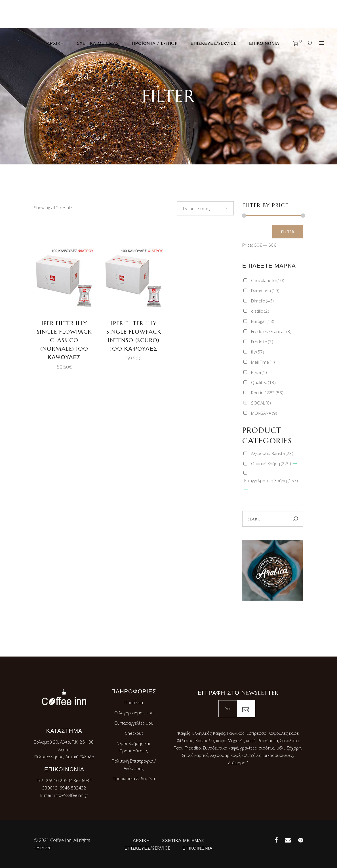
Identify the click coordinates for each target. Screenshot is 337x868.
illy (258, 352)
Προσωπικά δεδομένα (134, 778)
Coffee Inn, (61, 840)
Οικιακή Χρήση (271, 463)
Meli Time (263, 362)
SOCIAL (261, 403)
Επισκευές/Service (147, 848)
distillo (260, 311)
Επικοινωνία (197, 848)
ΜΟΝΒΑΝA (264, 413)
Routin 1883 (267, 393)
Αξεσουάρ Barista (272, 453)
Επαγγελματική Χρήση (271, 480)
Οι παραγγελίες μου (134, 723)
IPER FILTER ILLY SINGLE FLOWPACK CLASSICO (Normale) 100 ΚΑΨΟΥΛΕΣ (64, 340)
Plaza (259, 372)
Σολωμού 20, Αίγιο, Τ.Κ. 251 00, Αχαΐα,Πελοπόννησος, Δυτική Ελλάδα (64, 749)
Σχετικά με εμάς (183, 840)
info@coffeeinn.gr (71, 795)
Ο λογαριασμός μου (134, 713)
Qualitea (263, 382)
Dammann (265, 291)
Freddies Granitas (271, 331)
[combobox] (205, 208)
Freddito (262, 342)
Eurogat (263, 321)
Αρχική (141, 840)
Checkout (134, 733)
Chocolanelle (268, 280)
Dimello (262, 301)
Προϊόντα (134, 702)
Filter (288, 232)
